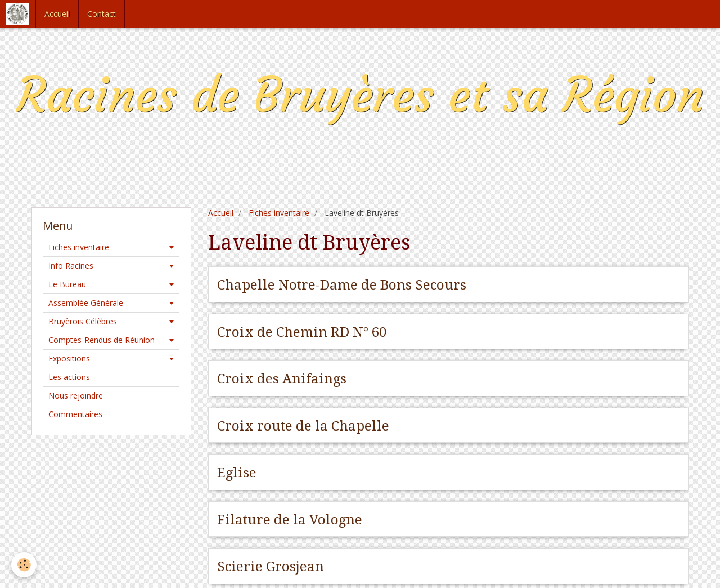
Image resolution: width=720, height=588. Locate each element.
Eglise (237, 473)
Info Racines (71, 266)
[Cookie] (24, 565)
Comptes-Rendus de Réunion (102, 340)
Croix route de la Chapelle (303, 426)
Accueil (57, 14)
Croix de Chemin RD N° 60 (302, 332)
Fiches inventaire (279, 213)
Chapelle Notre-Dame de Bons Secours (342, 285)
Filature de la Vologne (290, 519)
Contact (102, 14)
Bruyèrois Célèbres (83, 321)
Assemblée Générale (86, 303)
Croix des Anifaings (282, 379)
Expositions (69, 358)
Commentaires (75, 414)
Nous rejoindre (76, 395)
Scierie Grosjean (271, 567)
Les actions (69, 377)
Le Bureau (67, 284)
